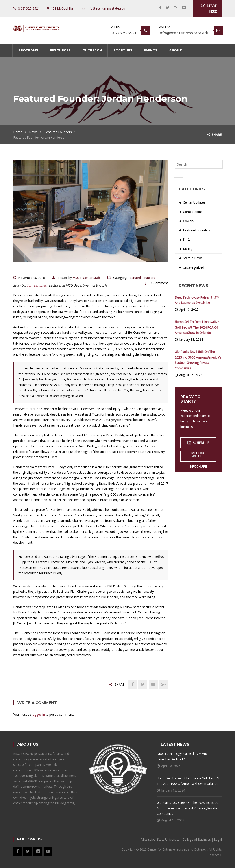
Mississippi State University (160, 839)
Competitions (193, 212)
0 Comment (159, 283)
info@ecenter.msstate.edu (184, 33)
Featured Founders (58, 132)
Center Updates (194, 202)
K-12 (186, 239)
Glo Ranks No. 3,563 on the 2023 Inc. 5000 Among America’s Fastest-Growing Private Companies (198, 360)
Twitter (165, 8)
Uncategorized (194, 267)
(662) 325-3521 (123, 33)
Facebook (158, 8)
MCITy (188, 249)
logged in (38, 714)
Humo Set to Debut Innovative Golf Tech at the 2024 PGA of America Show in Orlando (197, 327)
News (33, 132)
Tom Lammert (37, 285)
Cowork (189, 221)
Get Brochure (198, 458)
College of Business (197, 839)
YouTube (182, 8)
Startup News (193, 258)
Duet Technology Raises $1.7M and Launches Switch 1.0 (197, 300)
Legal (218, 839)
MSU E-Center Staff (86, 278)
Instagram (173, 8)
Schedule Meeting (198, 445)
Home (18, 132)
